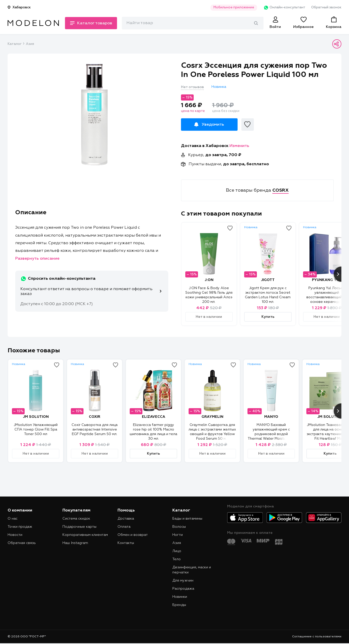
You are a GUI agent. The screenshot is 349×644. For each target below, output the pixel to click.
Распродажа (183, 589)
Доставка (126, 519)
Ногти (178, 535)
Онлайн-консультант (284, 8)
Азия (30, 44)
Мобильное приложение (233, 7)
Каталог (14, 44)
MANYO (271, 417)
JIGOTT (268, 280)
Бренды (179, 605)
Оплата (124, 527)
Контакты (126, 543)
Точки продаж (20, 527)
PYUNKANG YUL (327, 280)
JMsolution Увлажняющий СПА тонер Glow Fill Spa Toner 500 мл (36, 430)
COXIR (95, 417)
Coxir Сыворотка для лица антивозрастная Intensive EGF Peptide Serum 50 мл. (95, 430)
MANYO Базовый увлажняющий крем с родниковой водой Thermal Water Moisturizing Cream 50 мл (271, 434)
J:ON (209, 280)
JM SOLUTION (36, 417)
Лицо (177, 551)
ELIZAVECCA (154, 417)
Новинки (180, 597)
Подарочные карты (79, 527)
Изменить (239, 146)
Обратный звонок (326, 7)
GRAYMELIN (212, 417)
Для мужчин (183, 581)
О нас (13, 519)
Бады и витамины (187, 519)
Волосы (179, 527)
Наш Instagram (75, 543)
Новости (15, 535)
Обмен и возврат (133, 535)
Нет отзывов (192, 87)
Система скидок (76, 519)
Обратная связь (22, 543)
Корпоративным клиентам (85, 535)
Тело (177, 559)
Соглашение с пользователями (317, 637)
